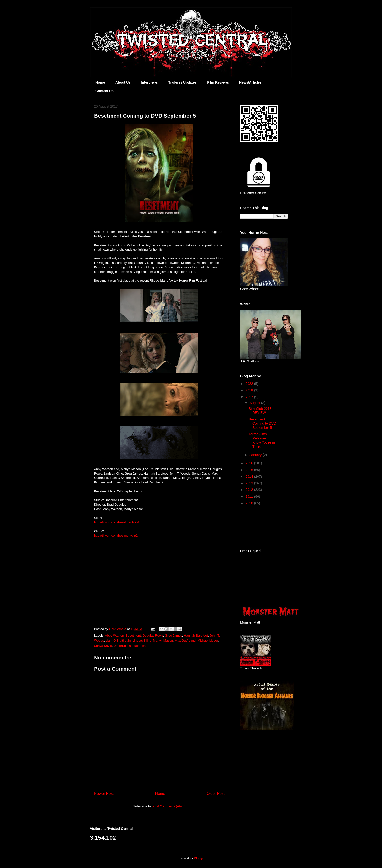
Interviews (149, 82)
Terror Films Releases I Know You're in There (262, 440)
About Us (123, 82)
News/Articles (250, 82)
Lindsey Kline (142, 641)
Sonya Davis (103, 646)
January (256, 455)
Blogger (199, 858)
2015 (250, 470)
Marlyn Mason (163, 641)
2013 (250, 483)
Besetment (133, 635)
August (255, 403)
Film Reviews (218, 82)
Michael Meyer (208, 641)
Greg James (174, 635)
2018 (250, 390)
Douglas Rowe (153, 635)
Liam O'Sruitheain (118, 641)
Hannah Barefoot (196, 635)
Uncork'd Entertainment (130, 646)
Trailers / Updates (183, 82)
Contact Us (105, 91)
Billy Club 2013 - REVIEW (261, 411)
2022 (250, 384)
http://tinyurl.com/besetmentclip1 (117, 522)
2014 (250, 477)
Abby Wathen (115, 635)
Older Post (216, 794)
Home (100, 82)
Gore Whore (118, 629)
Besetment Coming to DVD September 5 (262, 423)
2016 (250, 463)
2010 (250, 503)
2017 (250, 397)
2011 (250, 496)
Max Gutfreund (185, 641)
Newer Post (104, 794)
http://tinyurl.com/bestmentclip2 (116, 536)
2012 (250, 490)
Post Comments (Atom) (169, 806)
